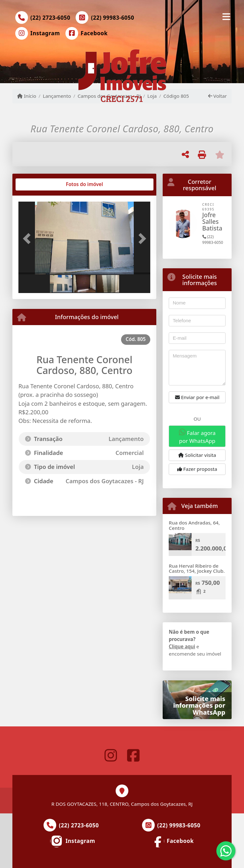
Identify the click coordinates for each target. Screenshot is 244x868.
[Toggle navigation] (226, 17)
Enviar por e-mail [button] (197, 397)
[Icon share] (37, 33)
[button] (28, 239)
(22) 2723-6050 (51, 18)
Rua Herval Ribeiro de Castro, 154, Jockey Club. (197, 568)
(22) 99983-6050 (112, 18)
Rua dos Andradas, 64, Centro (194, 525)
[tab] (39, 184)
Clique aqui (182, 646)
